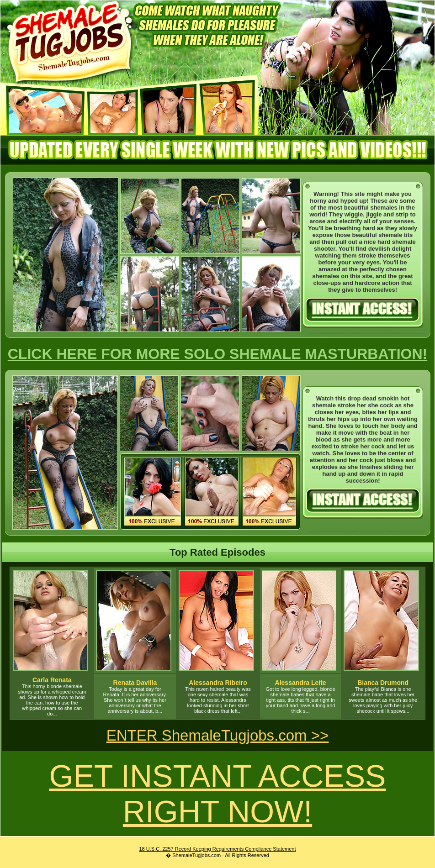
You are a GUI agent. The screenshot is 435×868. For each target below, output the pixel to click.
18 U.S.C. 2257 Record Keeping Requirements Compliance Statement (217, 849)
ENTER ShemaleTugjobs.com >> (218, 735)
